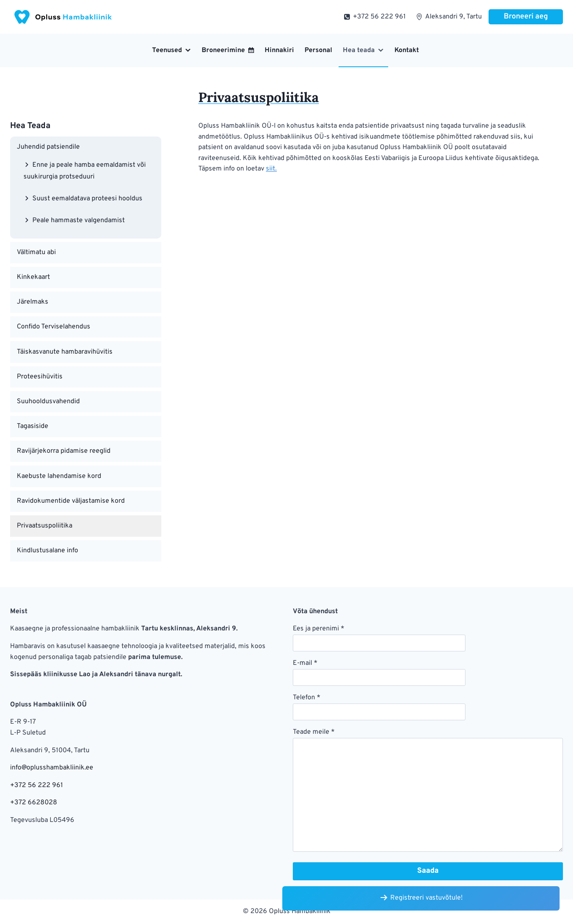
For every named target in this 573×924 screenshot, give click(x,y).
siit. (271, 169)
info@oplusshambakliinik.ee (52, 768)
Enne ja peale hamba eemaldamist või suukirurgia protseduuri (85, 171)
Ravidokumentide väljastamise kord (71, 501)
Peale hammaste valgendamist (79, 220)
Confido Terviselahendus (54, 327)
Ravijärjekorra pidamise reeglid (64, 451)
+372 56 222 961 (37, 785)
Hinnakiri (279, 50)
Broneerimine (223, 50)
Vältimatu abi (36, 252)
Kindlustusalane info (47, 551)
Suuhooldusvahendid (48, 402)
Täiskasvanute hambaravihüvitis (65, 352)
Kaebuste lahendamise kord (59, 476)
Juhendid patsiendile (48, 147)
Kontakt (407, 50)
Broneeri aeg (526, 17)
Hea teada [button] (359, 50)
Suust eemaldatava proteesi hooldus (87, 199)
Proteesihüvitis (40, 377)
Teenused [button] (167, 50)
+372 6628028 (34, 803)
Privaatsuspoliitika (45, 526)
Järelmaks (33, 302)
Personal (318, 50)
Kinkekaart (33, 277)
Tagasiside (33, 426)
